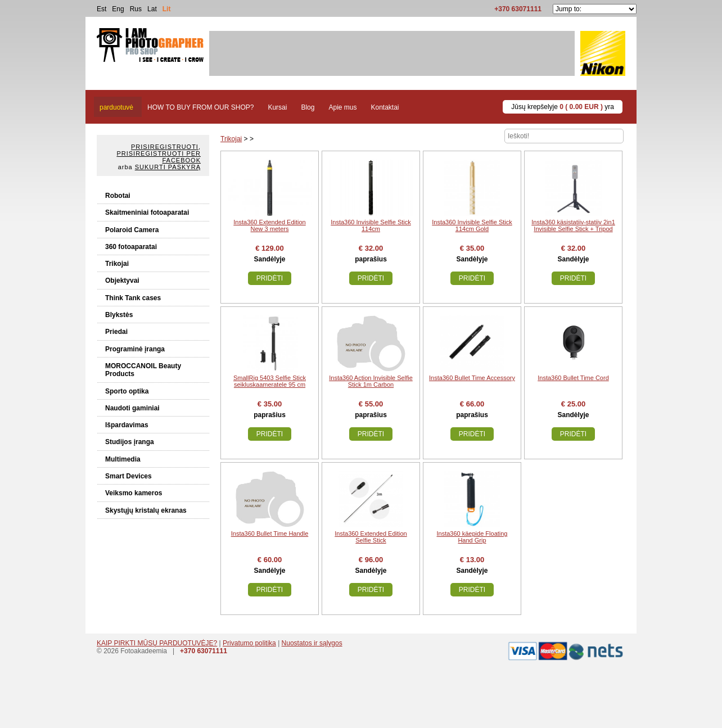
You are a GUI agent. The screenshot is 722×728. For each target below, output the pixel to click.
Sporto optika (127, 391)
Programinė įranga (135, 349)
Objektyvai (122, 281)
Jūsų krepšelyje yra (563, 107)
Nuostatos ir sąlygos (312, 643)
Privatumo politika (249, 643)
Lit (167, 9)
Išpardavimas (127, 425)
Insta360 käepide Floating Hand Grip (472, 537)
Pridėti (270, 278)
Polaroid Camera (132, 230)
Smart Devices (128, 476)
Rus (136, 9)
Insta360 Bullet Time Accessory (472, 378)
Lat (152, 9)
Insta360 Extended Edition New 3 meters (269, 225)
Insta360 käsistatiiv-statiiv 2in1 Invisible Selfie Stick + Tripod (573, 225)
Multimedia (123, 459)
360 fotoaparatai (131, 247)
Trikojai (117, 264)
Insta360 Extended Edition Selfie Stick (371, 537)
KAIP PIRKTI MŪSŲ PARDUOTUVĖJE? (157, 643)
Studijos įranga (130, 442)
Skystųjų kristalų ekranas (146, 510)
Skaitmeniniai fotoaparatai (147, 212)
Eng (118, 9)
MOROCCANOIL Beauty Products (143, 370)
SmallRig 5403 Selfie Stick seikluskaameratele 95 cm (270, 381)
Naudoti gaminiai (132, 408)
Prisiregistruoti (165, 147)
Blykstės (119, 315)
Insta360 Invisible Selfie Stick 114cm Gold (472, 225)
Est (101, 9)
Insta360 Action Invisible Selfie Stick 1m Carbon (371, 381)
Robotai (118, 196)
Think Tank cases (133, 298)
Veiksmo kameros (134, 493)
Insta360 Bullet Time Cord (573, 378)
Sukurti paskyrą (168, 167)
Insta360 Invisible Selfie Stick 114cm (371, 225)
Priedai (116, 332)
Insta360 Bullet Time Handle (270, 533)
